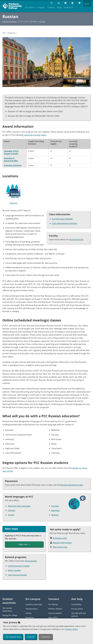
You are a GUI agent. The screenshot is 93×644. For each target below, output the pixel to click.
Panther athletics (55, 609)
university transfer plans (35, 135)
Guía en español (55, 613)
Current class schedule (62, 219)
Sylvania (13, 193)
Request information (62, 543)
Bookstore (30, 617)
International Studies (17, 575)
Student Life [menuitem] (68, 7)
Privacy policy (77, 609)
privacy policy (72, 629)
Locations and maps (34, 604)
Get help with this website (79, 615)
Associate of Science (13, 165)
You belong (53, 604)
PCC (4, 33)
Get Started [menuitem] (29, 7)
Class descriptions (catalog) (64, 223)
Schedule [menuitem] (51, 7)
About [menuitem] (59, 7)
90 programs (31, 561)
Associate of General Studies (11, 159)
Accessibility (76, 604)
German (55, 506)
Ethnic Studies (14, 570)
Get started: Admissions (7, 609)
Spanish (55, 515)
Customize (46, 637)
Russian (10, 16)
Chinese (12, 510)
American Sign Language (19, 506)
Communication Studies (19, 566)
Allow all (31, 637)
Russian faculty (77, 239)
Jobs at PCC (53, 617)
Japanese (55, 510)
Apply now (24, 544)
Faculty (42, 21)
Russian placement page (72, 485)
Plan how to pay (60, 547)
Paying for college (10, 615)
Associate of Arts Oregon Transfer (11, 152)
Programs (12, 33)
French (11, 515)
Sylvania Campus (10, 21)
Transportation (32, 609)
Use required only (13, 637)
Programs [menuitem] (41, 7)
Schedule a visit (60, 538)
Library (28, 613)
